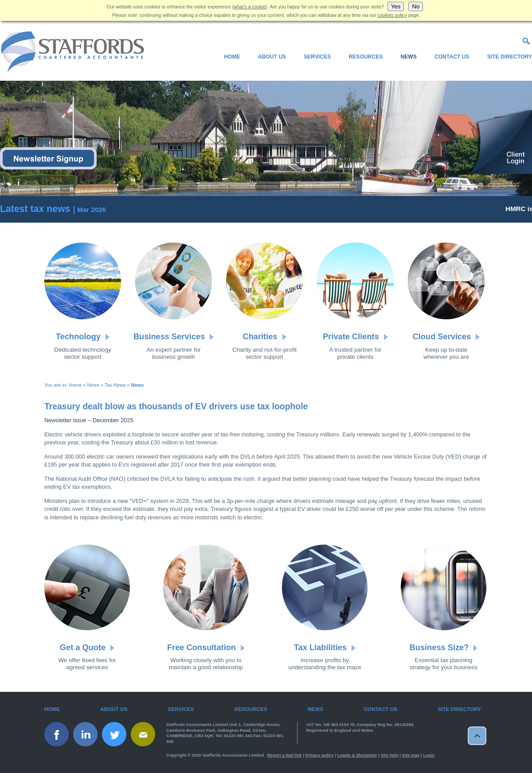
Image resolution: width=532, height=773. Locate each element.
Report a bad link (285, 755)
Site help (390, 755)
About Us (272, 57)
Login (429, 755)
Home (232, 57)
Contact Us (452, 57)
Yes (396, 6)
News (408, 57)
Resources (366, 57)
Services (317, 57)
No (416, 6)
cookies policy (392, 15)
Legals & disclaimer (357, 755)
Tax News (115, 385)
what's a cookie (250, 7)
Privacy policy (320, 755)
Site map (411, 755)
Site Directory (510, 57)
